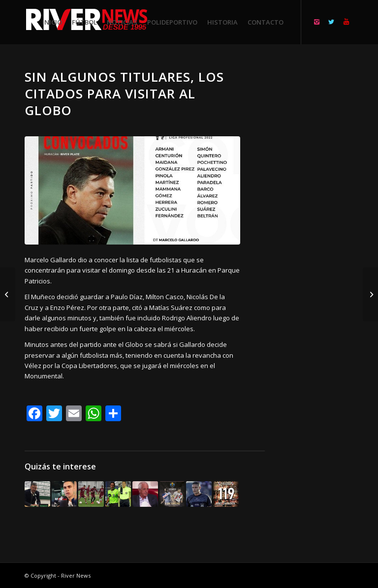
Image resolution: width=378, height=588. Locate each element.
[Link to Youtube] (346, 22)
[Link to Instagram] (316, 22)
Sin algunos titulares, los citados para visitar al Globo (124, 93)
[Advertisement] (321, 217)
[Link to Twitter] (331, 22)
